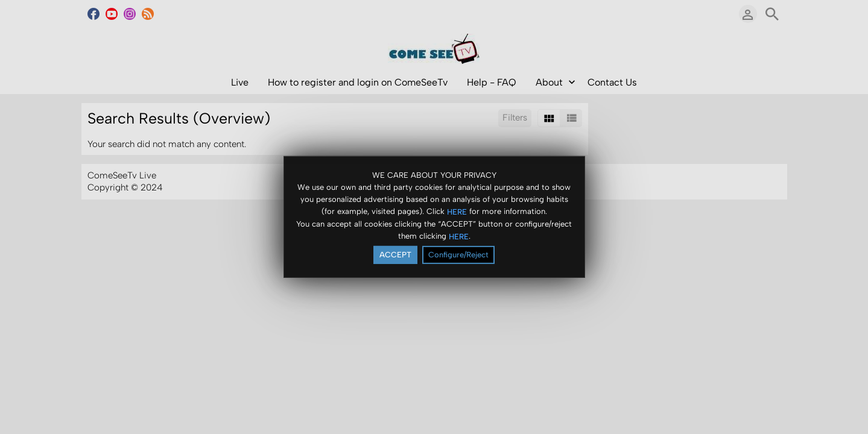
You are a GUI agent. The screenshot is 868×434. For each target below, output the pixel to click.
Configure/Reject (458, 255)
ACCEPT (395, 255)
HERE (457, 211)
